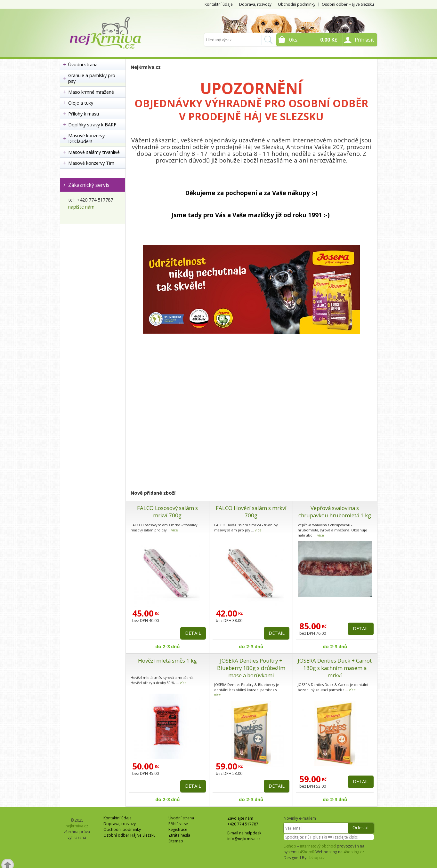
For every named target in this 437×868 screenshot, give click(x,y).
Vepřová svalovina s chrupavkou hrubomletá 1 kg (335, 512)
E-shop (290, 846)
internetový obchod (318, 846)
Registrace (178, 829)
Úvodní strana (83, 64)
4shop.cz (316, 858)
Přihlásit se (178, 824)
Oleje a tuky (81, 103)
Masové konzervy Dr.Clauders (86, 138)
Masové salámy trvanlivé (94, 152)
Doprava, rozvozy (255, 4)
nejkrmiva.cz (77, 826)
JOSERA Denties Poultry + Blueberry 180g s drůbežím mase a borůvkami (251, 668)
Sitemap (176, 841)
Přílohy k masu (84, 114)
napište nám (81, 207)
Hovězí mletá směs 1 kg (167, 661)
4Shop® (307, 852)
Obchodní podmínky (297, 4)
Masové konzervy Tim (91, 163)
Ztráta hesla (179, 835)
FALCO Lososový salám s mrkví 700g (167, 512)
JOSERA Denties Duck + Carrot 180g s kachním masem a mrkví (335, 668)
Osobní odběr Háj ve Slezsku (348, 4)
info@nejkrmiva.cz (244, 839)
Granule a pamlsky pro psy (92, 78)
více (175, 530)
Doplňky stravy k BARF (92, 125)
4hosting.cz (354, 852)
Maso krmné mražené (91, 92)
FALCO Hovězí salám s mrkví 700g (251, 512)
